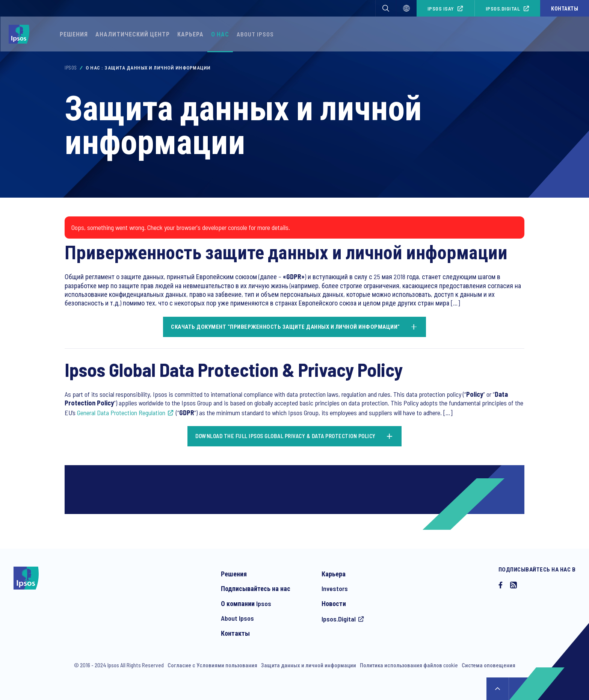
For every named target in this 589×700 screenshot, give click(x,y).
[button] (386, 8)
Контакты (565, 8)
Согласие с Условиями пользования (212, 665)
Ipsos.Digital (503, 8)
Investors (335, 588)
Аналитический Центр (133, 34)
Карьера (190, 34)
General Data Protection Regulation (121, 413)
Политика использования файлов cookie (409, 665)
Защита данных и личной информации (309, 665)
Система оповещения (489, 665)
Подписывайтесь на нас (256, 588)
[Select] (406, 8)
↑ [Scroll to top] (498, 689)
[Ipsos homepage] (21, 34)
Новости (334, 603)
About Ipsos (255, 34)
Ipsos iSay (441, 8)
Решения (74, 34)
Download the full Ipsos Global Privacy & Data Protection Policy (285, 436)
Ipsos (71, 68)
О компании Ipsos (246, 603)
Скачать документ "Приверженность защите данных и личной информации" (285, 327)
